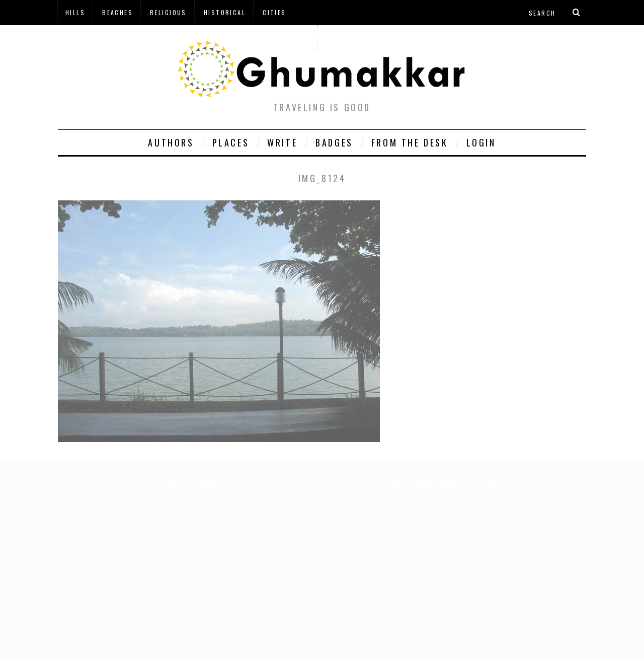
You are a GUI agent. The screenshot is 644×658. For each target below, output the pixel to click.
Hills (75, 12)
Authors (171, 142)
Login (481, 142)
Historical (225, 12)
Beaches (117, 12)
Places (231, 142)
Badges (334, 142)
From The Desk (410, 142)
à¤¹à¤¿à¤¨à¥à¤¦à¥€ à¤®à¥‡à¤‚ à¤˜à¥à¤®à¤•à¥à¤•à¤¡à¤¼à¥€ (187, 38)
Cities (274, 12)
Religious (168, 12)
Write (282, 142)
